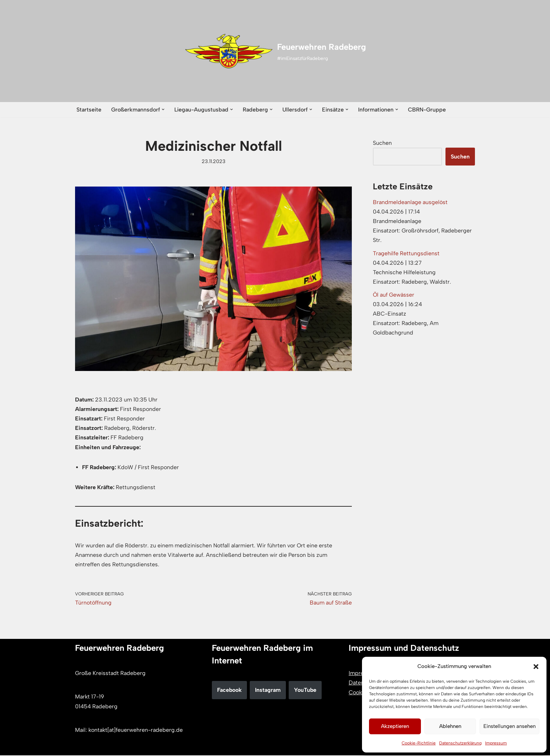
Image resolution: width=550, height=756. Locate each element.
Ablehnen (450, 726)
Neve (82, 747)
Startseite (89, 110)
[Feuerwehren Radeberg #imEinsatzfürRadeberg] (275, 51)
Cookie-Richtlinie (419, 743)
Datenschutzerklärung (460, 743)
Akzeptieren (395, 726)
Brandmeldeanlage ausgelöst (410, 202)
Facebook (229, 691)
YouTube (305, 691)
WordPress (147, 747)
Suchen (382, 143)
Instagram (268, 691)
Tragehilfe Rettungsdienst (406, 253)
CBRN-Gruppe (427, 110)
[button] (536, 667)
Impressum (496, 743)
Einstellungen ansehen (509, 726)
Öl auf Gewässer (394, 295)
